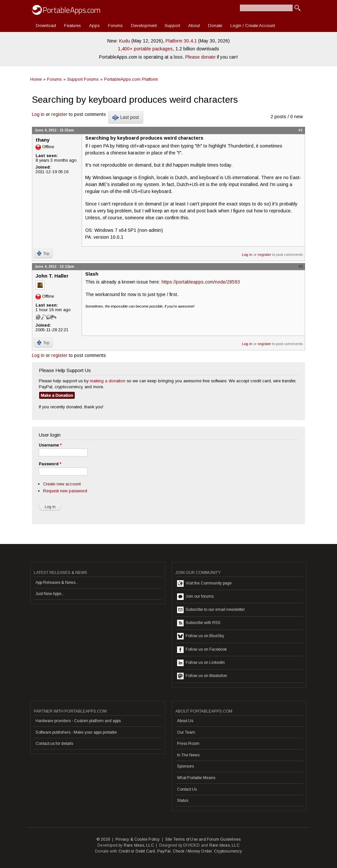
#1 (300, 130)
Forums (115, 26)
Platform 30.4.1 (181, 41)
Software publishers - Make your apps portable (76, 732)
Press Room (188, 744)
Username (50, 445)
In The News (188, 755)
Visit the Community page (204, 583)
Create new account (62, 484)
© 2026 (103, 839)
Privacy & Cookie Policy (138, 839)
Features (73, 26)
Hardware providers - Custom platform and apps (78, 721)
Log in (38, 114)
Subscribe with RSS (199, 623)
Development (144, 26)
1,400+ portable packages (145, 49)
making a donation (108, 381)
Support (172, 26)
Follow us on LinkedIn (201, 663)
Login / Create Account (253, 26)
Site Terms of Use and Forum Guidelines (203, 839)
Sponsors (185, 766)
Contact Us (187, 789)
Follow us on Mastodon (202, 676)
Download (46, 26)
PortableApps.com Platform (131, 79)
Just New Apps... (50, 594)
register (59, 114)
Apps (94, 26)
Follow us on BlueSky (201, 636)
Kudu (125, 41)
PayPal (164, 851)
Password (50, 464)
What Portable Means (196, 778)
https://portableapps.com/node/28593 (201, 282)
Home (36, 79)
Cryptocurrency (228, 851)
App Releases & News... (57, 583)
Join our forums (195, 597)
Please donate (200, 57)
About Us (185, 721)
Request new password (65, 491)
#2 (300, 266)
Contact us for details (54, 744)
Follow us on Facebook (202, 650)
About (194, 26)
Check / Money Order (192, 851)
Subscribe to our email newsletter (211, 610)
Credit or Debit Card (137, 851)
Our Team (186, 732)
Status (183, 800)
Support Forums (83, 79)
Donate (215, 26)
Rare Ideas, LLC (139, 845)
